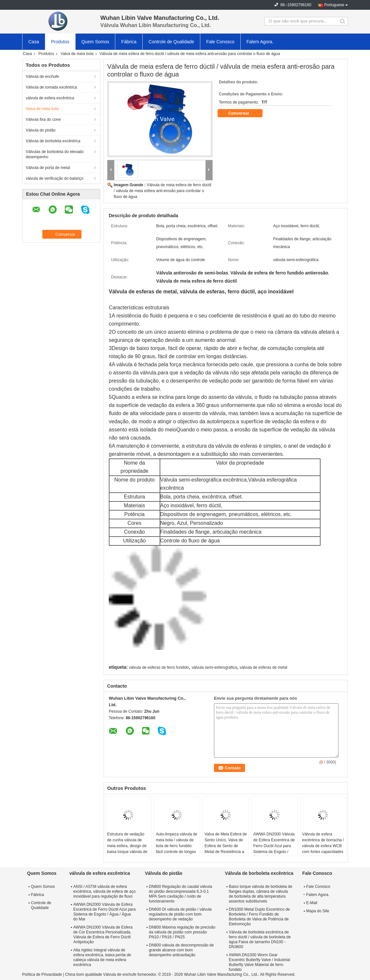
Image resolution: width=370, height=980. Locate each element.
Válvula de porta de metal (48, 168)
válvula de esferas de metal (263, 667)
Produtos (60, 42)
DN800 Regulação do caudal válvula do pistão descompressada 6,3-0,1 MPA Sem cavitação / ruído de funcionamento (180, 894)
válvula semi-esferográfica (214, 667)
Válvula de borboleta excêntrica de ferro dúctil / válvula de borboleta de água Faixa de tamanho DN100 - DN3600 (260, 939)
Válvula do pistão (41, 130)
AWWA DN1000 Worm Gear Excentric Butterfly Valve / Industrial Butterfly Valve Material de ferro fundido (260, 962)
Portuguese (334, 5)
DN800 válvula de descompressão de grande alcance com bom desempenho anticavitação (181, 950)
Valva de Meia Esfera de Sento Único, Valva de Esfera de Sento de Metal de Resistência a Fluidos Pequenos (226, 846)
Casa (34, 42)
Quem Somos (95, 42)
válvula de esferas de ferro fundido (159, 667)
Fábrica (129, 42)
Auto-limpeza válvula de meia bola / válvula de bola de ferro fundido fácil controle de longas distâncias (176, 846)
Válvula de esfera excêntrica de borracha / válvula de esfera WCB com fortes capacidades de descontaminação (323, 846)
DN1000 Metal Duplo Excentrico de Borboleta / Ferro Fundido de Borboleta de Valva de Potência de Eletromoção (259, 917)
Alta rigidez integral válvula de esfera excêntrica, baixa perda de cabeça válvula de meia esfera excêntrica (102, 957)
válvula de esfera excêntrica (50, 98)
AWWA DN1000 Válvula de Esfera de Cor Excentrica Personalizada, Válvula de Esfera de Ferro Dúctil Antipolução (103, 935)
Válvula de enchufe (42, 77)
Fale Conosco (220, 42)
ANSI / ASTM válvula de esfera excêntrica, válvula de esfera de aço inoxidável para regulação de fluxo (104, 891)
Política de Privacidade (42, 974)
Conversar (243, 113)
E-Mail (312, 903)
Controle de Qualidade (171, 42)
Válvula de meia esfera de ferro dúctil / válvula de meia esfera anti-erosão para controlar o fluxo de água (162, 191)
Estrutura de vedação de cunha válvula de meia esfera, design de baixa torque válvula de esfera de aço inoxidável (128, 846)
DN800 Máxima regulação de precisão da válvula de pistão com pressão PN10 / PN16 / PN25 (182, 932)
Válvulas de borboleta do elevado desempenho (55, 154)
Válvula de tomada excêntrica (51, 87)
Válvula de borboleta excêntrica (53, 141)
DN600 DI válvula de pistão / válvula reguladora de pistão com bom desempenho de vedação (180, 914)
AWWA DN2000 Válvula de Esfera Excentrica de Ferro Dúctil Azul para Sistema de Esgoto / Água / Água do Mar (274, 846)
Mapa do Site (318, 911)
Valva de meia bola (77, 54)
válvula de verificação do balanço (55, 178)
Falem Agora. (260, 42)
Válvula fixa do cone (43, 119)
